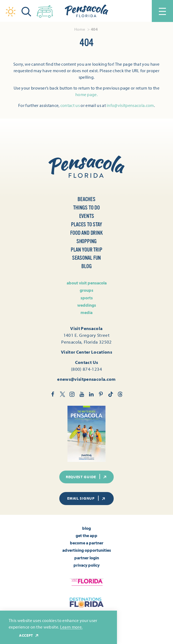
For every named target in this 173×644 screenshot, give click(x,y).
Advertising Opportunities (87, 550)
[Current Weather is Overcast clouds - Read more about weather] (11, 12)
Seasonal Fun (87, 258)
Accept (29, 635)
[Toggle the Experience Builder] (45, 10)
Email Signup (86, 498)
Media (86, 312)
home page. (86, 94)
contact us (70, 105)
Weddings (87, 305)
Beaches (86, 199)
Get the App (86, 535)
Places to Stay (86, 224)
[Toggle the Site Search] (26, 11)
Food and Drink (86, 233)
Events (87, 216)
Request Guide (86, 477)
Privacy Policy (86, 565)
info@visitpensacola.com (130, 105)
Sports (87, 298)
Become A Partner (87, 543)
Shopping (86, 241)
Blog (86, 266)
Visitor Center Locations (86, 352)
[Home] (86, 11)
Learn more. (71, 627)
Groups (86, 290)
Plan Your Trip (86, 250)
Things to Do (86, 208)
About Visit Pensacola (87, 283)
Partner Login (87, 558)
